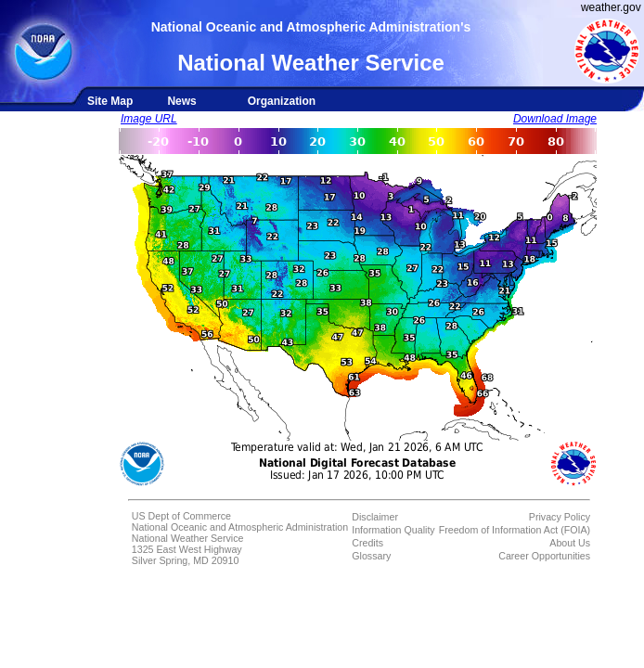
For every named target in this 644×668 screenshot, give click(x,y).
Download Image (555, 119)
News (181, 101)
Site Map (110, 101)
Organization (282, 101)
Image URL (149, 119)
